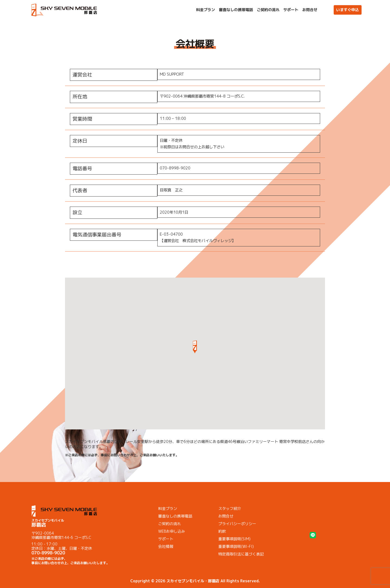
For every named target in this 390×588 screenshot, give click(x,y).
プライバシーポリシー (237, 524)
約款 (222, 531)
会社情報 (166, 546)
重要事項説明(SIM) (234, 539)
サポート (291, 10)
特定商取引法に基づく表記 (241, 554)
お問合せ (310, 10)
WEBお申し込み (172, 531)
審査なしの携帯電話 (236, 10)
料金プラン (206, 10)
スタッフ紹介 (230, 508)
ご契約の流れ (268, 10)
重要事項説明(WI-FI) (236, 546)
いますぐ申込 (347, 10)
